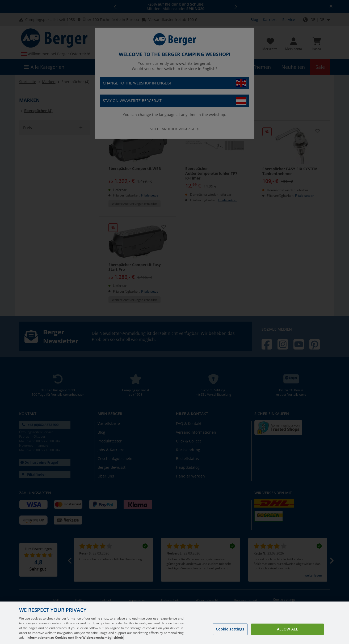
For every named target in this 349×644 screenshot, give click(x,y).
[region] (175, 623)
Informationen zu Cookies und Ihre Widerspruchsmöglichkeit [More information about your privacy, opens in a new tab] (75, 637)
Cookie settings (230, 629)
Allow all (287, 629)
